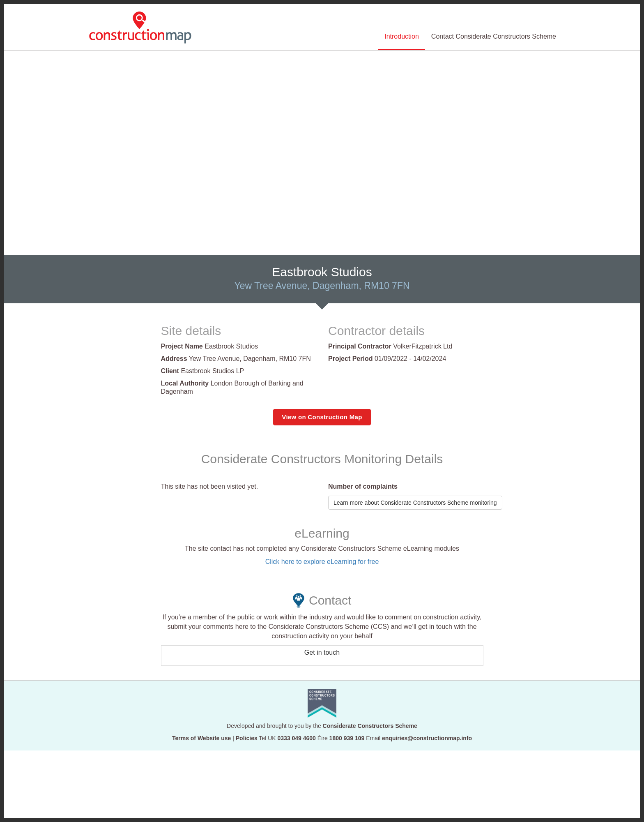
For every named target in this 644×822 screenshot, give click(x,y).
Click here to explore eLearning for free (322, 562)
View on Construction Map (322, 417)
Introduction (402, 36)
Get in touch (322, 652)
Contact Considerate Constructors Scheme (494, 36)
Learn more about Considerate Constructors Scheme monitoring (415, 503)
